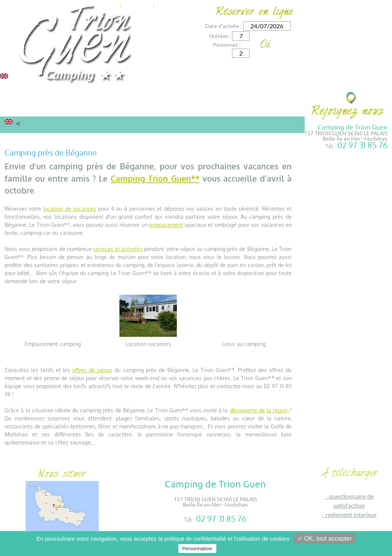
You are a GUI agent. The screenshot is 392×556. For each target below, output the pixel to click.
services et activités (118, 249)
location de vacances (70, 209)
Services (156, 109)
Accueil (14, 139)
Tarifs (110, 109)
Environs (197, 109)
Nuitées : (220, 36)
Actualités (137, 5)
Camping (74, 109)
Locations (23, 109)
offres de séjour (92, 370)
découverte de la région (259, 410)
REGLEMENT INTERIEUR (351, 514)
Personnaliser (198, 549)
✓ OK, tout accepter (325, 539)
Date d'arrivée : (223, 26)
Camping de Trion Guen (353, 127)
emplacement (166, 225)
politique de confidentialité (195, 539)
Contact (167, 5)
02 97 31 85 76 (362, 145)
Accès (190, 5)
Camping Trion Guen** (155, 178)
